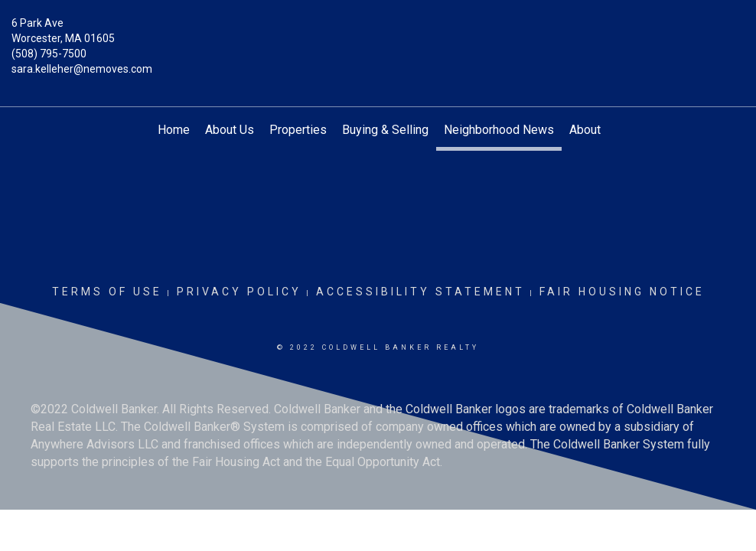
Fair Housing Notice (622, 292)
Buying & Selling (385, 130)
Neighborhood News (499, 130)
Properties (298, 130)
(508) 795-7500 (49, 54)
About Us (230, 130)
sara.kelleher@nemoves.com (82, 69)
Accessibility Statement (420, 292)
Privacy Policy (239, 292)
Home (174, 130)
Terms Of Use (107, 292)
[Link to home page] (378, 34)
